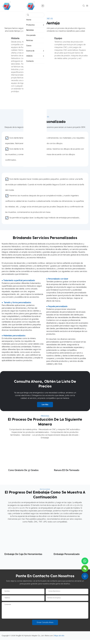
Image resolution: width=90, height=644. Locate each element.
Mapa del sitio (59, 640)
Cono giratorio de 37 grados (23, 474)
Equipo (58, 38)
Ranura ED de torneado (67, 474)
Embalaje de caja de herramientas (23, 558)
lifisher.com (49, 640)
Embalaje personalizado (67, 558)
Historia (15, 38)
